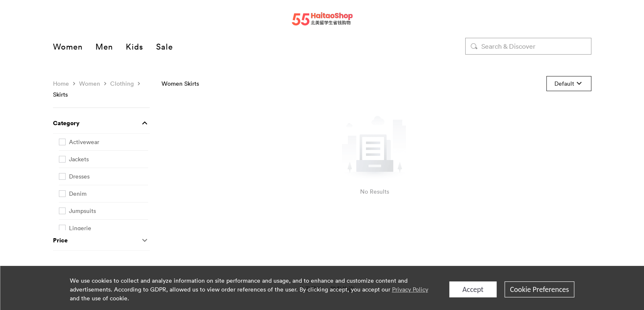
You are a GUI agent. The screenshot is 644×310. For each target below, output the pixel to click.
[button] (101, 123)
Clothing (122, 83)
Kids (135, 46)
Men (104, 46)
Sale (164, 46)
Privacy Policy (410, 289)
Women (68, 46)
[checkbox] (103, 142)
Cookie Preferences (539, 289)
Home (61, 83)
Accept (473, 289)
